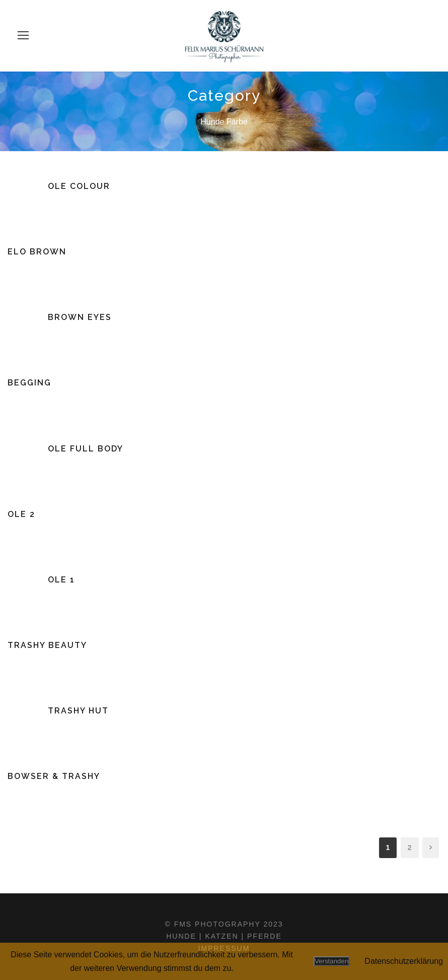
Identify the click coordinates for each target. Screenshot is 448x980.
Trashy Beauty (47, 645)
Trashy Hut (78, 711)
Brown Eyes (80, 317)
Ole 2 (21, 514)
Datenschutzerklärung (404, 961)
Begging (29, 383)
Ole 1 (61, 580)
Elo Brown (37, 252)
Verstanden (331, 961)
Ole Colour (79, 186)
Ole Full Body (86, 449)
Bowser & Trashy (54, 776)
